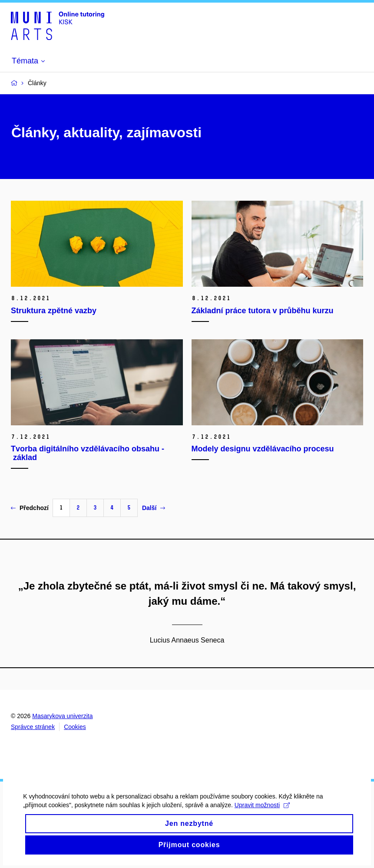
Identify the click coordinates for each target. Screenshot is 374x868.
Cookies (75, 727)
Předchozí (30, 508)
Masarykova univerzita (62, 716)
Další (154, 508)
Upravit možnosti (265, 814)
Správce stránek (33, 727)
